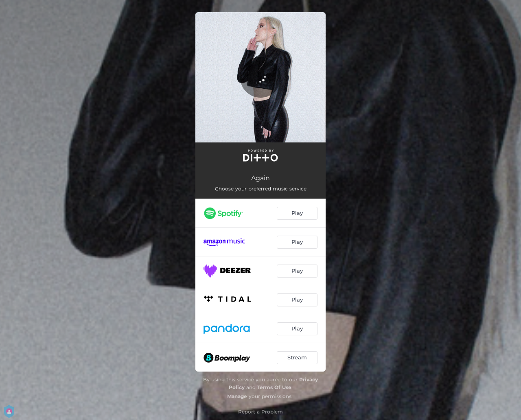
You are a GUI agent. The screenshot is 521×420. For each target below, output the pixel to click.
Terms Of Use (274, 387)
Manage (237, 396)
